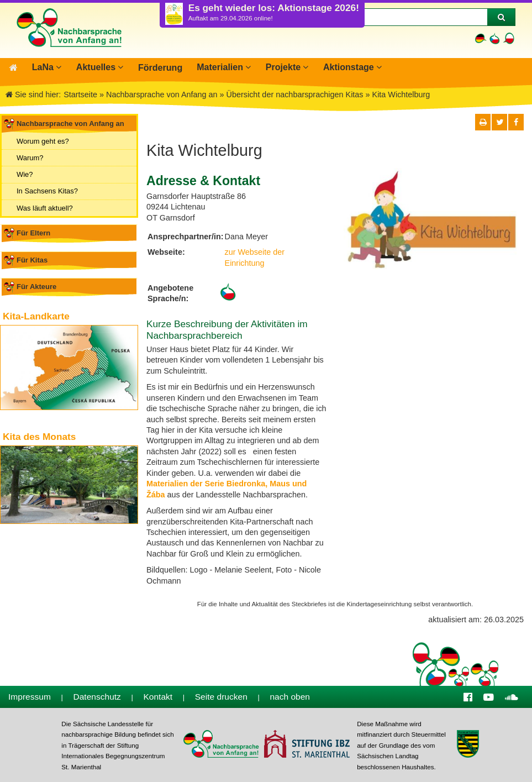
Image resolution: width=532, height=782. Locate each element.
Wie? (25, 174)
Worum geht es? (43, 141)
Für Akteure (36, 286)
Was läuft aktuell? (45, 207)
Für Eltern (33, 232)
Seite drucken (221, 696)
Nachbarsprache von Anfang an (70, 123)
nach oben (290, 696)
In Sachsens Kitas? (47, 190)
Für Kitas (32, 259)
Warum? (30, 157)
